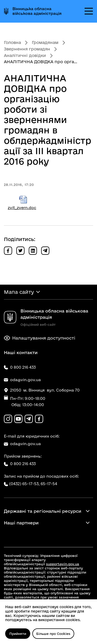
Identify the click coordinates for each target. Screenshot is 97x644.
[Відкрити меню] (89, 11)
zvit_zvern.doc (23, 203)
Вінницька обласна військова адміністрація (37, 11)
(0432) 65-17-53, (24, 484)
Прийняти (18, 634)
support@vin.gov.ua (63, 564)
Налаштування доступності (40, 338)
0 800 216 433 (20, 464)
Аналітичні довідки (25, 55)
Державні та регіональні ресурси (43, 511)
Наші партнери (21, 523)
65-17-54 (49, 484)
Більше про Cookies (53, 634)
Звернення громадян (27, 49)
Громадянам (45, 42)
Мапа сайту (19, 292)
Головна (12, 42)
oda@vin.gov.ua (22, 444)
